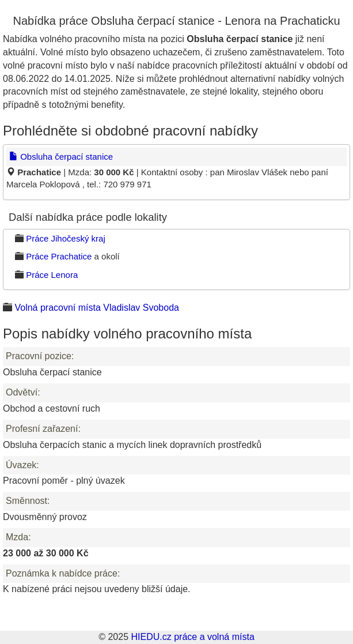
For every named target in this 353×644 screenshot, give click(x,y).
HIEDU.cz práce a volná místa (192, 637)
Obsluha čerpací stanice (61, 157)
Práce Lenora (52, 275)
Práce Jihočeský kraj (66, 238)
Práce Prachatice (59, 256)
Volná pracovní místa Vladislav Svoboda (97, 308)
